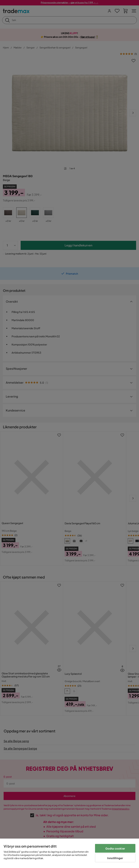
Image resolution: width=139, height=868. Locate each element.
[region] (69, 853)
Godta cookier (115, 848)
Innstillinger (115, 858)
